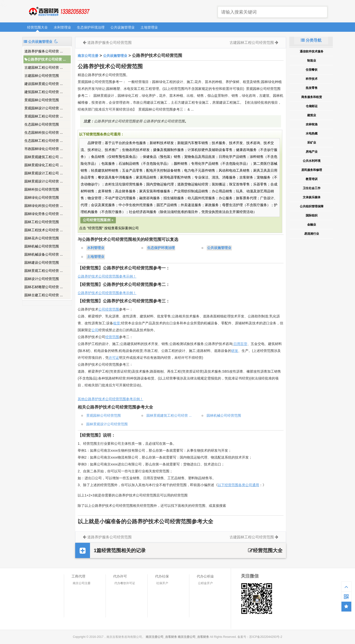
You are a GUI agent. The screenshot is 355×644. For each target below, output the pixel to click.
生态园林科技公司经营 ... (44, 132)
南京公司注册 (88, 56)
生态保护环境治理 (91, 27)
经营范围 (112, 337)
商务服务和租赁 (312, 97)
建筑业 (312, 115)
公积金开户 (205, 583)
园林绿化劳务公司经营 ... (44, 214)
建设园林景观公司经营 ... (44, 84)
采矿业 (312, 143)
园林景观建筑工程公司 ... (44, 157)
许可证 (114, 358)
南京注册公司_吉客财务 (59, 11)
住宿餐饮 (312, 70)
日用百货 (240, 344)
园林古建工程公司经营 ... (44, 295)
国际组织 (312, 215)
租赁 (117, 323)
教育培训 (312, 179)
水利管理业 (62, 27)
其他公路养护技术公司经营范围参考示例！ (110, 399)
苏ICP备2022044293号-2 (266, 637)
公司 (95, 330)
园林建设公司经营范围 (42, 263)
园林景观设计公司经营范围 (107, 424)
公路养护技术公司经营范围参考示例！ (107, 276)
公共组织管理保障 (312, 206)
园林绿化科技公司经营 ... (44, 206)
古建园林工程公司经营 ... (44, 67)
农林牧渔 (312, 124)
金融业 (312, 225)
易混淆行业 (312, 234)
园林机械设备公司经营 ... (44, 254)
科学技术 (312, 79)
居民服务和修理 (312, 170)
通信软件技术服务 (312, 51)
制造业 (312, 61)
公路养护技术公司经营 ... (45, 59)
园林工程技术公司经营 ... (44, 230)
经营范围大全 (37, 27)
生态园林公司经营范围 (42, 124)
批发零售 (312, 88)
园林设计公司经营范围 (42, 279)
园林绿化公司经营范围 (42, 198)
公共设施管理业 (123, 27)
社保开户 (162, 583)
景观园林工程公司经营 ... (44, 116)
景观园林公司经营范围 (42, 100)
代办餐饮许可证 (125, 583)
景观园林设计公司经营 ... (44, 108)
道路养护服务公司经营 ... (44, 51)
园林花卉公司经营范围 (42, 238)
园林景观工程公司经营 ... (44, 271)
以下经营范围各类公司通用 (238, 485)
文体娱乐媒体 (312, 197)
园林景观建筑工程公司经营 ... (169, 415)
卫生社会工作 (312, 188)
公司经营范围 (109, 309)
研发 (235, 351)
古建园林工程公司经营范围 (252, 42)
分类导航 (311, 40)
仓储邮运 (312, 106)
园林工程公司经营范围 (42, 222)
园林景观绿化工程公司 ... (44, 165)
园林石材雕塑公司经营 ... (44, 287)
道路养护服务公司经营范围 (109, 42)
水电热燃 (312, 133)
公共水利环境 (312, 161)
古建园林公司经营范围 (42, 76)
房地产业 (312, 152)
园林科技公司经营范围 (42, 189)
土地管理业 (149, 27)
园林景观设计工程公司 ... (44, 173)
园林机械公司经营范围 (42, 246)
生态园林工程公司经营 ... (44, 141)
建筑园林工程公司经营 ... (44, 92)
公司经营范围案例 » (98, 220)
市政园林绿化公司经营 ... (44, 149)
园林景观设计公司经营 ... (44, 181)
